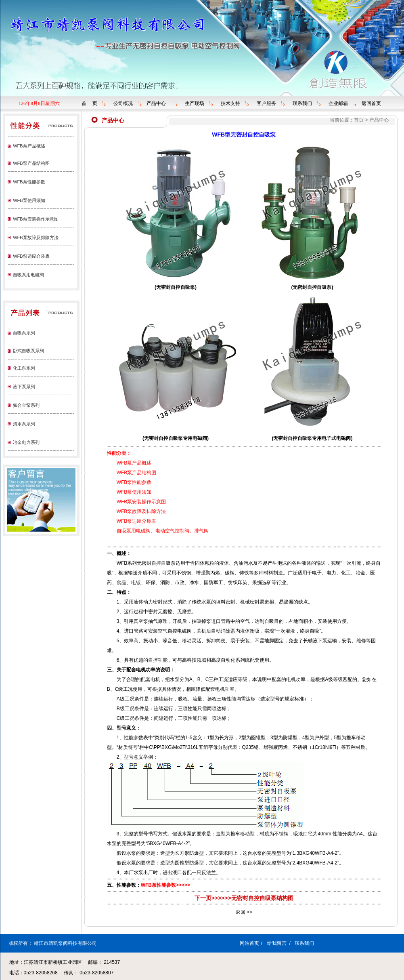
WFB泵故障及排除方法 (36, 238)
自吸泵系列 (24, 333)
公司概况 (123, 103)
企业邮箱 (338, 103)
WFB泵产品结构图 (31, 163)
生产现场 (195, 103)
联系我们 (302, 103)
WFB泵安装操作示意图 (36, 219)
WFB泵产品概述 (29, 146)
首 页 (89, 103)
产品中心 (156, 103)
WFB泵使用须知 (29, 200)
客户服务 (266, 103)
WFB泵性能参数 (29, 182)
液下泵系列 (24, 387)
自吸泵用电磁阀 (28, 275)
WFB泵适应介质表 (31, 256)
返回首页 (371, 103)
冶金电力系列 (26, 442)
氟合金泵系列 (26, 405)
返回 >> (244, 912)
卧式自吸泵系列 (28, 351)
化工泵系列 (24, 368)
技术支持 (230, 103)
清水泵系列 (24, 424)
